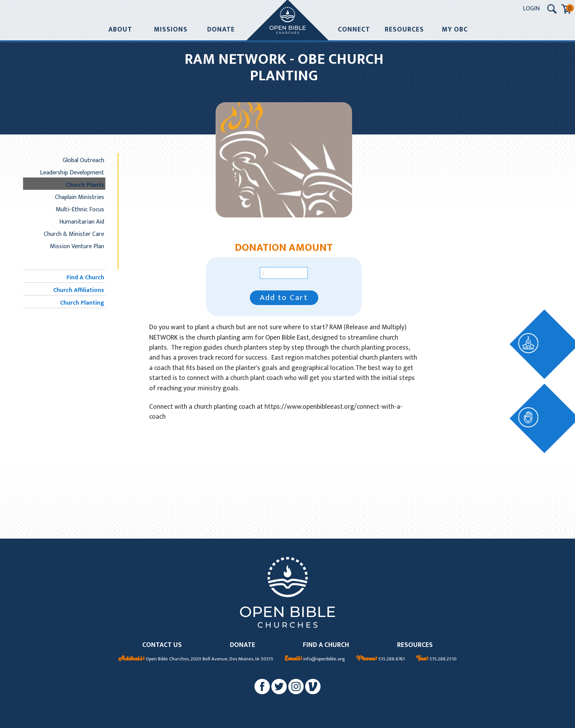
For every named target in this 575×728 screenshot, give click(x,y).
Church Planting (82, 303)
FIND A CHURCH (326, 645)
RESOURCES (415, 645)
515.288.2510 (436, 659)
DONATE (243, 645)
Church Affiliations (79, 290)
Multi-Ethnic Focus (80, 209)
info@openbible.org (315, 659)
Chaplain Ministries (80, 197)
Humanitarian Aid (82, 222)
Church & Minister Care (74, 234)
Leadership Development (72, 172)
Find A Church (85, 277)
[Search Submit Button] (552, 9)
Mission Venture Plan (77, 246)
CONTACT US (162, 645)
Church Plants (85, 185)
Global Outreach (83, 160)
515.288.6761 (381, 659)
